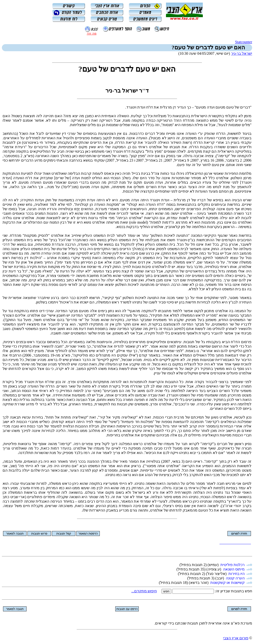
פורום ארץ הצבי (236, 638)
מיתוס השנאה (234, 569)
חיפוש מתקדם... (144, 591)
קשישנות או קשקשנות (227, 583)
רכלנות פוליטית (233, 565)
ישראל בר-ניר (242, 53)
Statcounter (244, 42)
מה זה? (91, 33)
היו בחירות (237, 574)
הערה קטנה (235, 578)
